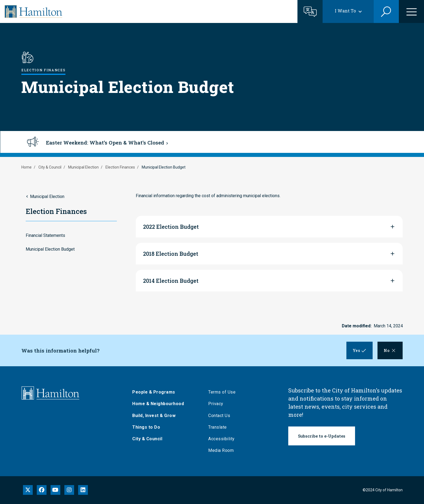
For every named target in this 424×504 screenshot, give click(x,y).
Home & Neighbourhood (159, 404)
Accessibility (223, 439)
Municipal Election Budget (50, 249)
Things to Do (148, 427)
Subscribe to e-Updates (322, 436)
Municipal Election (83, 167)
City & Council (50, 167)
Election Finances (120, 167)
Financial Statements (45, 235)
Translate (219, 427)
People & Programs (155, 392)
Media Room (222, 450)
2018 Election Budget (171, 254)
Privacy (217, 404)
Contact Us (221, 416)
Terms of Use (223, 392)
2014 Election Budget (171, 281)
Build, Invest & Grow (155, 416)
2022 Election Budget (171, 227)
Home (27, 167)
